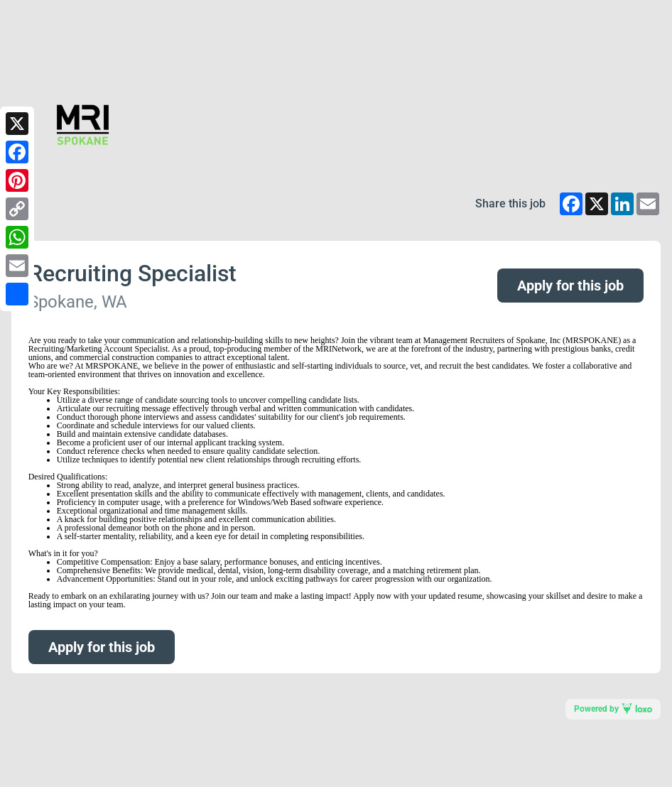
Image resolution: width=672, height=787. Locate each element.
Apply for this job (570, 286)
